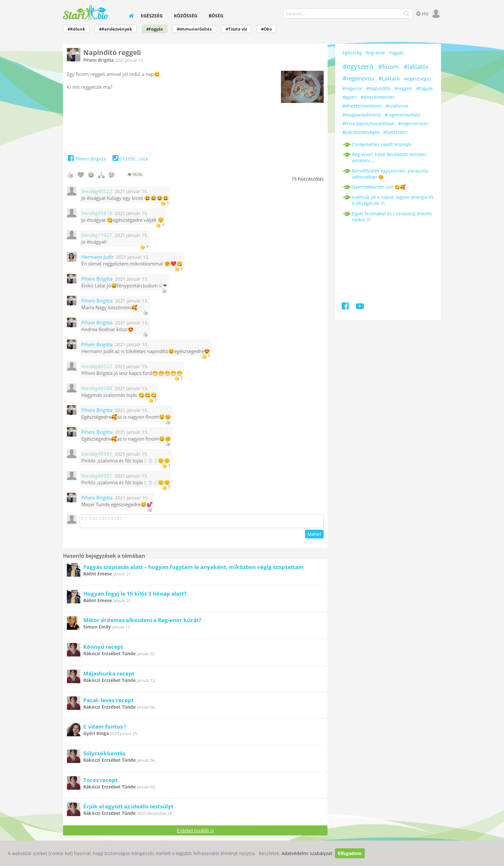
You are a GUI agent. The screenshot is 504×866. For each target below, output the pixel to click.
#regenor (352, 88)
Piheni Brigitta (99, 60)
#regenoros (358, 78)
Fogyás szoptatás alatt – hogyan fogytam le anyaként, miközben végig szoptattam (194, 569)
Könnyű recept (103, 649)
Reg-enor (376, 53)
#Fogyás (154, 29)
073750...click (130, 159)
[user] (435, 14)
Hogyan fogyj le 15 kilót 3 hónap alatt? (135, 596)
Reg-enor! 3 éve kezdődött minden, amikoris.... (389, 157)
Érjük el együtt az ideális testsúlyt (128, 808)
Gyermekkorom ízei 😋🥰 (379, 187)
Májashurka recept (109, 675)
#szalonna (397, 106)
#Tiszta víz (236, 29)
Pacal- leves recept (108, 702)
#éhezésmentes (378, 97)
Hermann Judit (97, 257)
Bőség (216, 16)
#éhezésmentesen (362, 106)
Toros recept (100, 782)
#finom (389, 67)
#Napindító (378, 88)
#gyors (350, 97)
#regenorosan (413, 123)
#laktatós (416, 67)
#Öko (266, 29)
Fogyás (396, 53)
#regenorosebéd (402, 115)
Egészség (152, 16)
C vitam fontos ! (104, 728)
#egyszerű (358, 66)
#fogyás (425, 88)
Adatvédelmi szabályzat (307, 853)
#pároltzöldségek (361, 132)
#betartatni (395, 132)
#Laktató (389, 79)
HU (422, 14)
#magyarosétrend (361, 115)
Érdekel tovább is (195, 832)
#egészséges (418, 79)
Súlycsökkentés (104, 755)
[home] (131, 16)
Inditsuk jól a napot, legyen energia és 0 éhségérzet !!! (393, 200)
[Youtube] (360, 307)
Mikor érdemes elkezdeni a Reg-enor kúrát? (142, 622)
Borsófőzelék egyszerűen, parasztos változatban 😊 (390, 174)
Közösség (186, 16)
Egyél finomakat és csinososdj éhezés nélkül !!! (392, 217)
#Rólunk (76, 29)
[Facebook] (346, 307)
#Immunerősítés (194, 29)
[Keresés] (407, 14)
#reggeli (403, 88)
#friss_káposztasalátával (368, 123)
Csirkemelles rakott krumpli (382, 144)
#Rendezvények (116, 29)
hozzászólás (308, 179)
